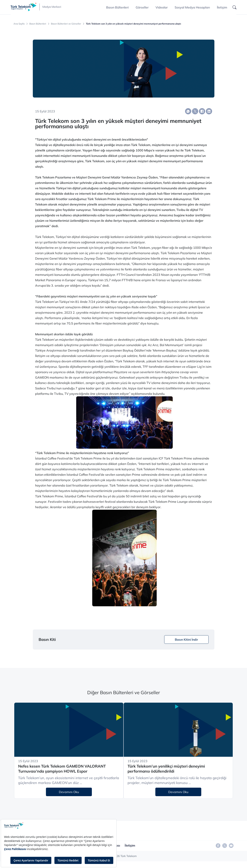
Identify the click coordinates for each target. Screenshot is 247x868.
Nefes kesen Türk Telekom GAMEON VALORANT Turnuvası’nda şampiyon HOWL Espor (62, 769)
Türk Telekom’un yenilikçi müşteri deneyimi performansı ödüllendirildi (166, 769)
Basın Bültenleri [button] (117, 7)
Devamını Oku (69, 792)
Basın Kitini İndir (186, 640)
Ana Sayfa (19, 24)
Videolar (162, 7)
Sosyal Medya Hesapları (192, 7)
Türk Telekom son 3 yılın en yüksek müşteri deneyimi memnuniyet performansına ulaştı (133, 24)
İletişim (222, 7)
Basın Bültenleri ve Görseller (66, 24)
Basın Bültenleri (38, 24)
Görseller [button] (142, 7)
